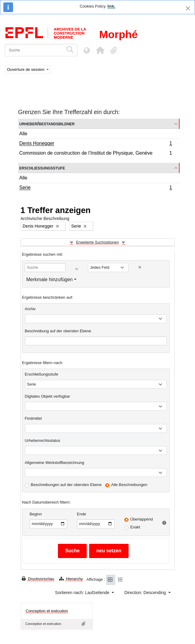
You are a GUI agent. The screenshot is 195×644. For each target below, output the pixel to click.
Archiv (30, 309)
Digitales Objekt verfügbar (48, 396)
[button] (100, 50)
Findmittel (33, 418)
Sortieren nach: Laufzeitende (83, 593)
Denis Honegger (96, 144)
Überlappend (142, 519)
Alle (24, 134)
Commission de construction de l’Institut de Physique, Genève (96, 154)
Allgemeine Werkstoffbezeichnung (55, 463)
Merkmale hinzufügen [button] (50, 279)
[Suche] (34, 50)
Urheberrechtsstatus (43, 440)
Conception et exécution (47, 611)
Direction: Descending (146, 593)
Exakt (135, 527)
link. (111, 6)
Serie (96, 188)
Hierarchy (71, 579)
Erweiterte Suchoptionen (98, 242)
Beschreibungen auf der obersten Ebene (66, 485)
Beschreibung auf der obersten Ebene (58, 331)
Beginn (36, 514)
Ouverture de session (26, 69)
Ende (82, 514)
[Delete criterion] (140, 267)
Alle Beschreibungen (129, 485)
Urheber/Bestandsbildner (47, 124)
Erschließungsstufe (42, 168)
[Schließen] (188, 8)
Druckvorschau (38, 579)
